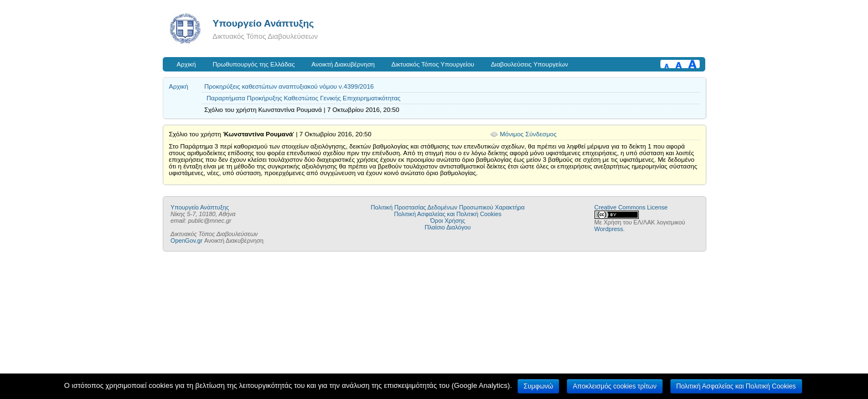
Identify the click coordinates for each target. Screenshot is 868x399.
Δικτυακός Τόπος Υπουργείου (433, 64)
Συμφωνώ (538, 386)
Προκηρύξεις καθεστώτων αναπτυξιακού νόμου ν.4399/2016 (289, 86)
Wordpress (609, 229)
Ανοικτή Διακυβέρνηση (343, 64)
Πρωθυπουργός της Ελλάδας (254, 64)
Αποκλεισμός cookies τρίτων (615, 386)
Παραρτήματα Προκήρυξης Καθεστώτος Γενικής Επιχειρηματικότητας (304, 98)
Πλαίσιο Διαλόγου (448, 227)
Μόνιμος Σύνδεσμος (528, 134)
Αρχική (186, 64)
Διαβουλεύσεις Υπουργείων (530, 64)
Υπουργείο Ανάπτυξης (263, 23)
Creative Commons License (631, 207)
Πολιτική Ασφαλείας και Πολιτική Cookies (448, 214)
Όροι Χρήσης (448, 221)
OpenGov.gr (187, 241)
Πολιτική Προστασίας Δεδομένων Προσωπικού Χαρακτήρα (448, 207)
